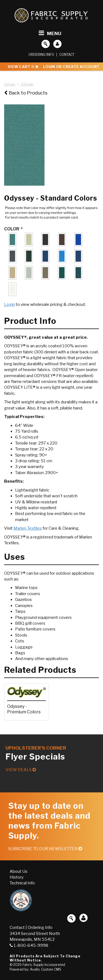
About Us (19, 871)
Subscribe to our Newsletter (45, 849)
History (17, 877)
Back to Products (26, 93)
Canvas (10, 84)
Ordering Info (41, 55)
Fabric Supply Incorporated (44, 965)
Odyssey (27, 84)
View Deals (21, 770)
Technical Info (22, 883)
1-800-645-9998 (29, 945)
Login (9, 304)
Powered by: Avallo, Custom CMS (35, 969)
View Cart (23, 67)
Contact (67, 55)
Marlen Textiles (28, 528)
